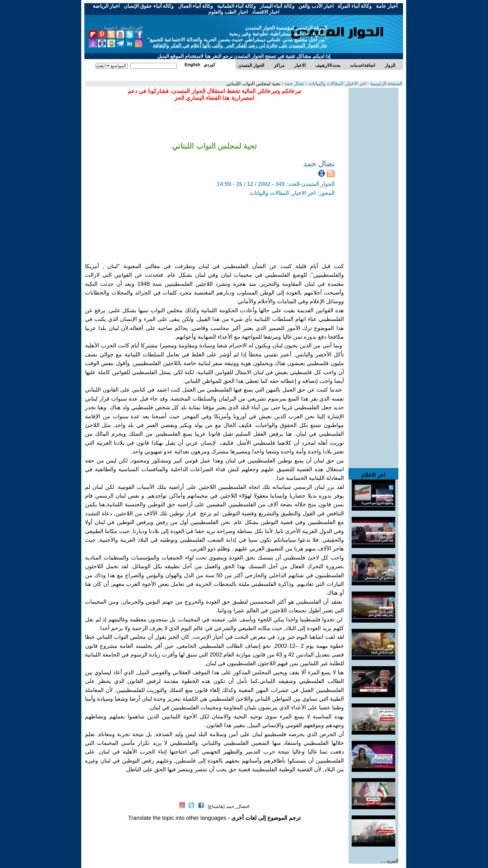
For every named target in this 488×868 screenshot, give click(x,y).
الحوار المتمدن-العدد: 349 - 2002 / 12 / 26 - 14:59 (276, 184)
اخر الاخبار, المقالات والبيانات (337, 84)
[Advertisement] (373, 181)
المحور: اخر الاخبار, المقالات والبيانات (292, 193)
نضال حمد (294, 84)
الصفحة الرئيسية (386, 84)
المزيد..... (389, 861)
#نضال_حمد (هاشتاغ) (229, 806)
